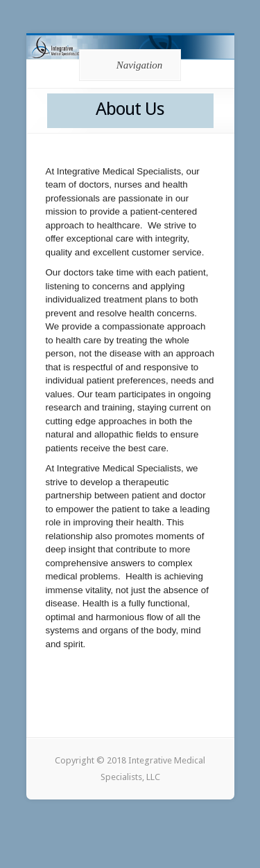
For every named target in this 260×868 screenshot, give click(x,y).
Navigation (128, 65)
